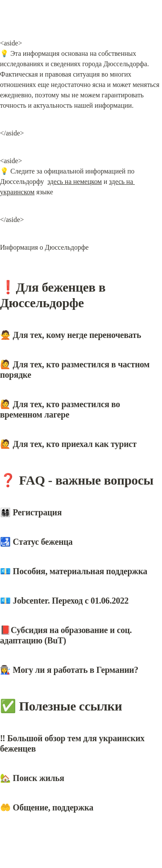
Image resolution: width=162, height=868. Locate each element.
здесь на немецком (75, 182)
